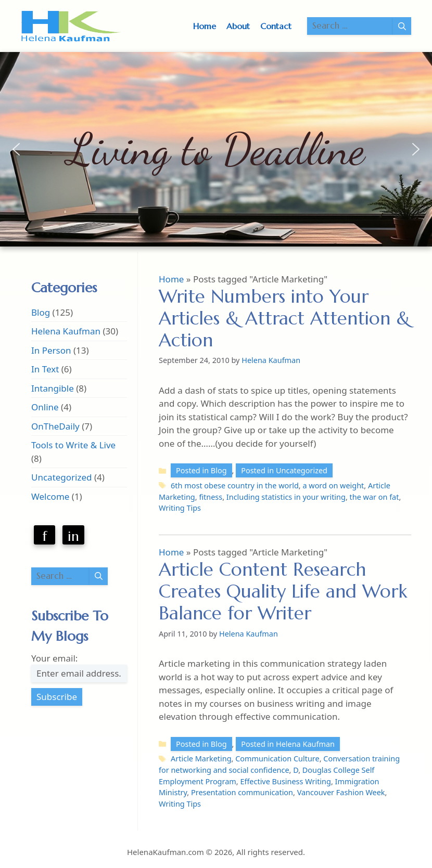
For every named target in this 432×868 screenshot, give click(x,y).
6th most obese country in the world (235, 485)
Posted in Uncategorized (284, 470)
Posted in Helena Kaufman (288, 744)
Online (45, 407)
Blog (41, 312)
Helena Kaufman (66, 331)
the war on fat (374, 497)
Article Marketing (201, 759)
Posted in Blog (201, 470)
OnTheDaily (55, 426)
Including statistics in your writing (286, 497)
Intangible (53, 388)
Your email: (54, 658)
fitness (211, 497)
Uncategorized (62, 477)
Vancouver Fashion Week (341, 792)
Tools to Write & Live (73, 445)
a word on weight (333, 485)
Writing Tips (180, 508)
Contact (276, 26)
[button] (16, 149)
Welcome (50, 496)
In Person (51, 350)
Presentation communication (242, 792)
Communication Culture (277, 759)
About (238, 26)
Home (205, 26)
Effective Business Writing (285, 781)
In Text (45, 369)
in (73, 536)
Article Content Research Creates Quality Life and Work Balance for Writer (283, 591)
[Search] (402, 26)
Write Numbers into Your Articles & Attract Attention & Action (284, 318)
